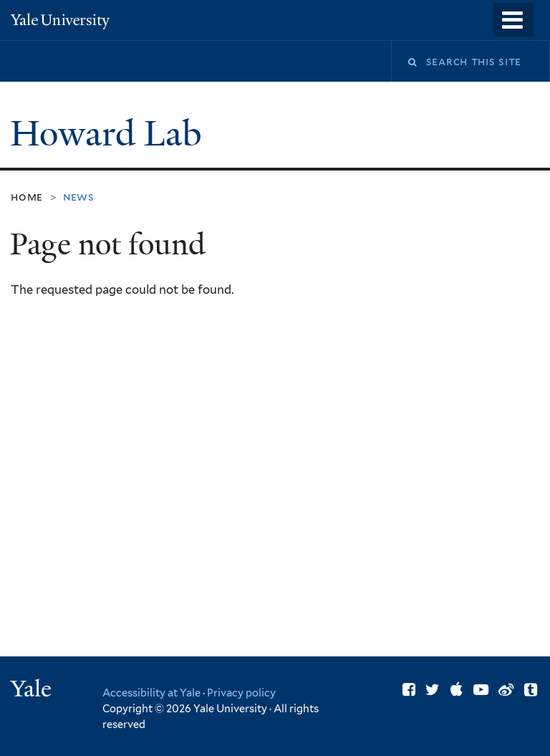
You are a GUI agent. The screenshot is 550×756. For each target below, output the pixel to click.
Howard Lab (110, 134)
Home (27, 197)
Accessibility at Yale (151, 693)
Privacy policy (241, 693)
